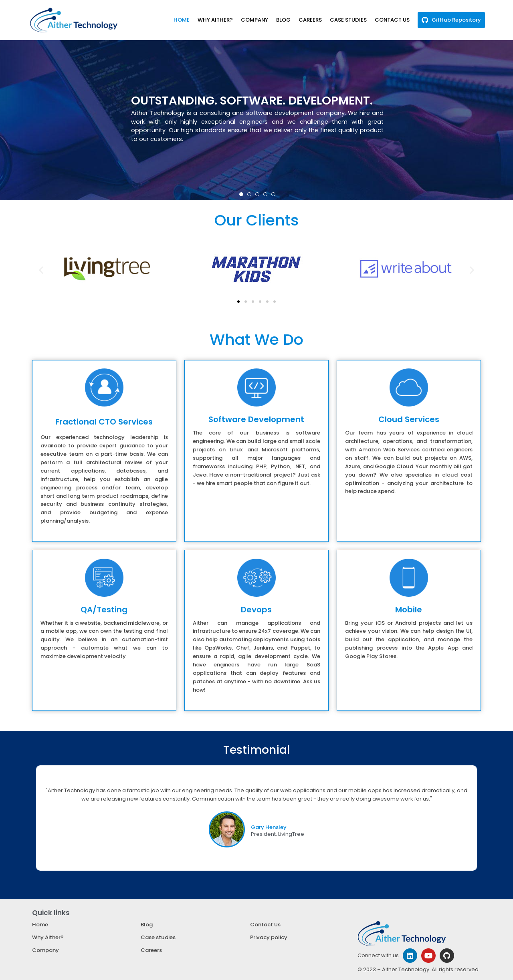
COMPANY (255, 20)
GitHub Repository (457, 20)
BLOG (284, 20)
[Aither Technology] (74, 20)
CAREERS (311, 20)
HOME (183, 20)
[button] (241, 194)
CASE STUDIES (349, 20)
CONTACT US (393, 20)
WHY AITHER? (216, 20)
